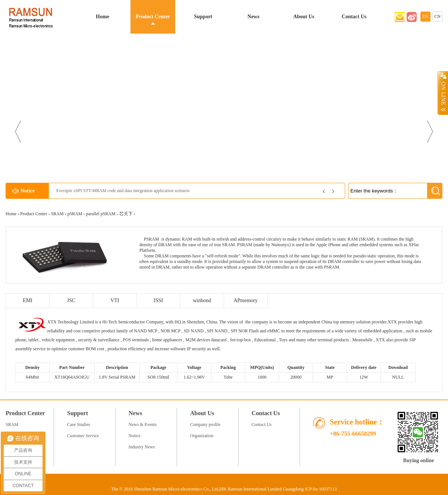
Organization (202, 436)
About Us (304, 17)
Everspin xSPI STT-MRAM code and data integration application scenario (123, 191)
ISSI (159, 300)
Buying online (419, 460)
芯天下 (126, 214)
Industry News (142, 447)
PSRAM (152, 239)
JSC (71, 300)
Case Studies (79, 424)
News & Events (143, 424)
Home (102, 17)
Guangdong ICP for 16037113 (310, 489)
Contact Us (354, 17)
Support (203, 17)
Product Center (153, 17)
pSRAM (75, 214)
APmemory (246, 300)
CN (437, 16)
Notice (135, 436)
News (253, 17)
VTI (115, 300)
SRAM (57, 214)
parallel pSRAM (101, 214)
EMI (28, 300)
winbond (202, 300)
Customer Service (83, 436)
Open (443, 93)
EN (426, 16)
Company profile (205, 424)
